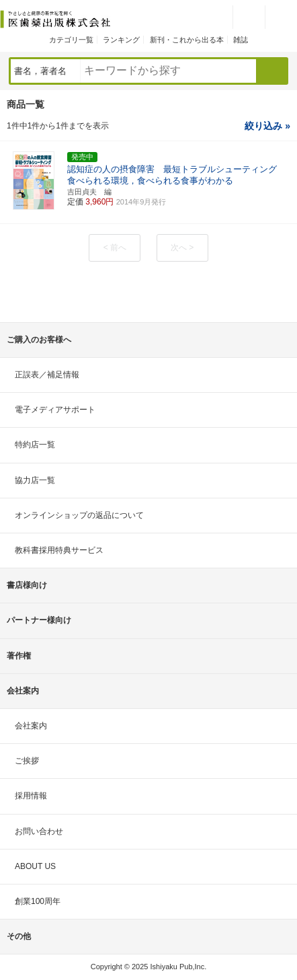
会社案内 (31, 726)
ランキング (121, 40)
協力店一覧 (35, 480)
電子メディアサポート (55, 410)
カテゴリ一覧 (71, 40)
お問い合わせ (39, 831)
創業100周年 (38, 901)
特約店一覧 (35, 445)
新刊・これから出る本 (187, 40)
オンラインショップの (79, 515)
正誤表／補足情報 (47, 375)
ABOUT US (35, 866)
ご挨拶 (27, 761)
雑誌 (241, 40)
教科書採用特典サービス (59, 550)
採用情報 (31, 796)
